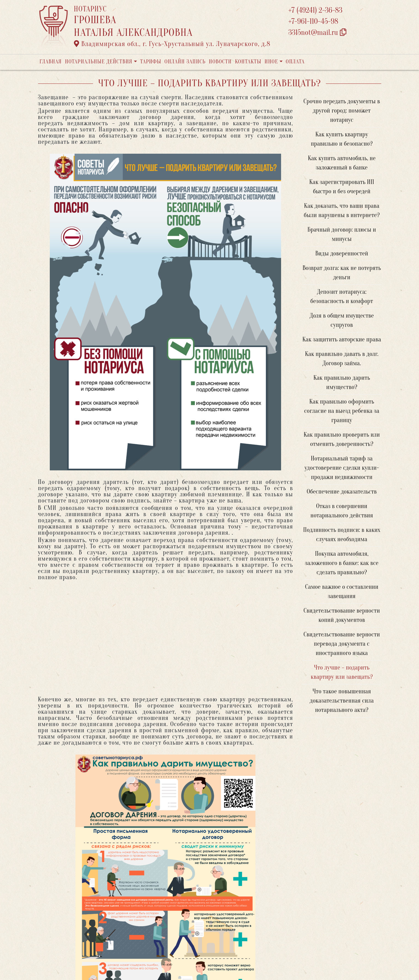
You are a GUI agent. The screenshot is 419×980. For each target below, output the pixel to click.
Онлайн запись (185, 62)
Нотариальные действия (99, 62)
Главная (51, 62)
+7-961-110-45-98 (313, 21)
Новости (220, 62)
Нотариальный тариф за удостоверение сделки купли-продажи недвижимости (342, 468)
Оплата (295, 62)
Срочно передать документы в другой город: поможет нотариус (342, 111)
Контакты (248, 62)
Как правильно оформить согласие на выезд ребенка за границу (342, 411)
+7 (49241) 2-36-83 (316, 10)
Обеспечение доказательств (342, 492)
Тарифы (151, 62)
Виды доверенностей (342, 253)
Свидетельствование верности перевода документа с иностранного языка (342, 644)
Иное (271, 62)
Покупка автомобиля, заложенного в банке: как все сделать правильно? (342, 563)
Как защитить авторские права (342, 339)
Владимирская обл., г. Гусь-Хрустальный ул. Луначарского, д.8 (172, 44)
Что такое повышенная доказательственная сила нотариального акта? (342, 701)
